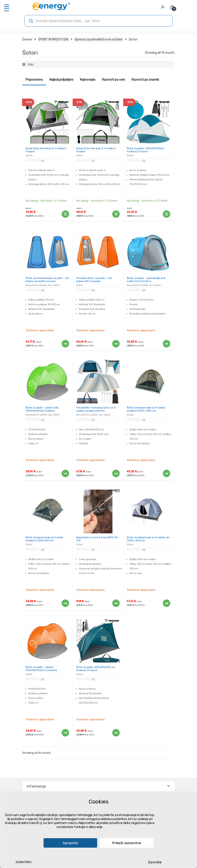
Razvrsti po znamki (145, 80)
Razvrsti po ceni (114, 80)
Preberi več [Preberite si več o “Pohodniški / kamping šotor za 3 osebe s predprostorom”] (116, 473)
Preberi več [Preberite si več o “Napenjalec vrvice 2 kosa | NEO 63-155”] (116, 603)
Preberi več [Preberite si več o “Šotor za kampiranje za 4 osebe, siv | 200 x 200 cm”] (166, 603)
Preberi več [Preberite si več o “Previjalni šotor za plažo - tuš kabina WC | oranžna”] (116, 344)
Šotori (29, 155)
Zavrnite (155, 862)
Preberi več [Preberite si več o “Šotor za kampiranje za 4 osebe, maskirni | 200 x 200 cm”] (166, 473)
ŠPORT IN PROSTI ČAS (53, 39)
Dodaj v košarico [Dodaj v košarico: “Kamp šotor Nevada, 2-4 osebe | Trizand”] (116, 214)
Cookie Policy (24, 862)
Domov (27, 39)
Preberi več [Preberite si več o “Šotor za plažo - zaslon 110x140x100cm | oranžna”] (65, 733)
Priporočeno (34, 80)
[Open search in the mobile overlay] (98, 21)
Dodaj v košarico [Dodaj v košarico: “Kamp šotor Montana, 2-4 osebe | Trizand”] (65, 214)
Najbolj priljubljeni (61, 80)
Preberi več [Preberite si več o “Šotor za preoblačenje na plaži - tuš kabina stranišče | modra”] (65, 344)
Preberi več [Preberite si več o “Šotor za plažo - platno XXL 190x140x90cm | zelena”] (65, 473)
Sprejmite (70, 843)
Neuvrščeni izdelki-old (39, 285)
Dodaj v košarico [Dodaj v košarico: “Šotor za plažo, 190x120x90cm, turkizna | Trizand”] (166, 214)
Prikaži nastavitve (127, 843)
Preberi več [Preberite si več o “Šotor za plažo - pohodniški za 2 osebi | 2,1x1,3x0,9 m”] (166, 344)
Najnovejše (88, 80)
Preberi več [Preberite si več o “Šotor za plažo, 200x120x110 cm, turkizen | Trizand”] (116, 733)
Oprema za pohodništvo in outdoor (99, 39)
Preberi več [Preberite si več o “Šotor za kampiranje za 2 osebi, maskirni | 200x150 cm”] (65, 603)
